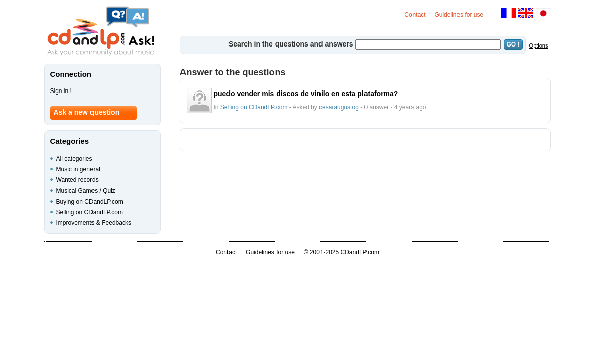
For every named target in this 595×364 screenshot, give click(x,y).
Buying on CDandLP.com (90, 202)
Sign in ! (61, 91)
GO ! (513, 44)
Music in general (78, 169)
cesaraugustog (339, 107)
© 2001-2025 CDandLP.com (341, 252)
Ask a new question (87, 112)
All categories (74, 159)
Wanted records (77, 180)
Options (539, 45)
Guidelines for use (459, 15)
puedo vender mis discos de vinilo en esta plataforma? (306, 94)
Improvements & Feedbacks (94, 223)
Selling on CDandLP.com (254, 107)
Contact (415, 15)
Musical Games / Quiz (86, 191)
